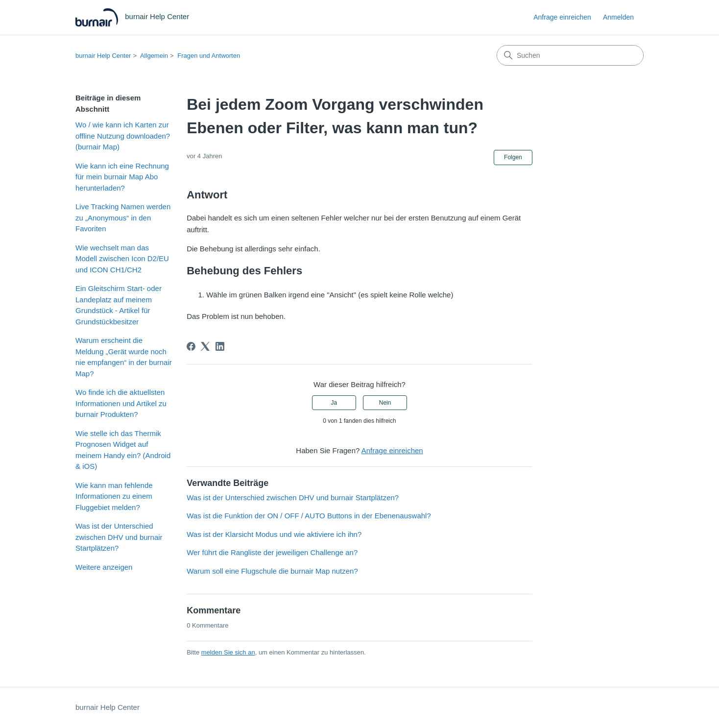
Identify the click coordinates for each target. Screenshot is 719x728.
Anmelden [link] (618, 17)
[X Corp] (205, 346)
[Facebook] (191, 346)
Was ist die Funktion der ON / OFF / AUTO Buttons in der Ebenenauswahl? (309, 516)
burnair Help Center (103, 56)
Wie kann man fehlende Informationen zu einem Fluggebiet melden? (114, 496)
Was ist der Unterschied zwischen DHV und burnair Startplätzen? (119, 537)
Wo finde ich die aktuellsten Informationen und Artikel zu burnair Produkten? (121, 403)
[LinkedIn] (220, 346)
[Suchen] (570, 55)
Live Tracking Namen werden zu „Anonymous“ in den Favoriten (123, 218)
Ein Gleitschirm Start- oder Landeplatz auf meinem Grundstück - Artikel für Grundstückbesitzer (119, 305)
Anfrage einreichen (562, 17)
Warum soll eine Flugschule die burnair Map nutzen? (272, 571)
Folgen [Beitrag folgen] (513, 157)
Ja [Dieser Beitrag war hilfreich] (334, 403)
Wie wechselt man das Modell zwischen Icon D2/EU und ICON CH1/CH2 (122, 259)
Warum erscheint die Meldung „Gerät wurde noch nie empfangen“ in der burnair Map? (124, 357)
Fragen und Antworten (209, 56)
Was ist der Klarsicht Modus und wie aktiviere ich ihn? (274, 534)
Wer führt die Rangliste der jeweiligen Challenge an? (272, 552)
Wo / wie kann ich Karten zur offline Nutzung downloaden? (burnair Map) (123, 136)
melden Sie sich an (228, 652)
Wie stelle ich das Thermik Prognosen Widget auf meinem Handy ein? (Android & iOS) (123, 450)
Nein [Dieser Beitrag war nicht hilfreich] (385, 403)
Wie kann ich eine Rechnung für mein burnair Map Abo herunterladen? (122, 177)
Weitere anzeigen (104, 567)
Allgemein (154, 56)
